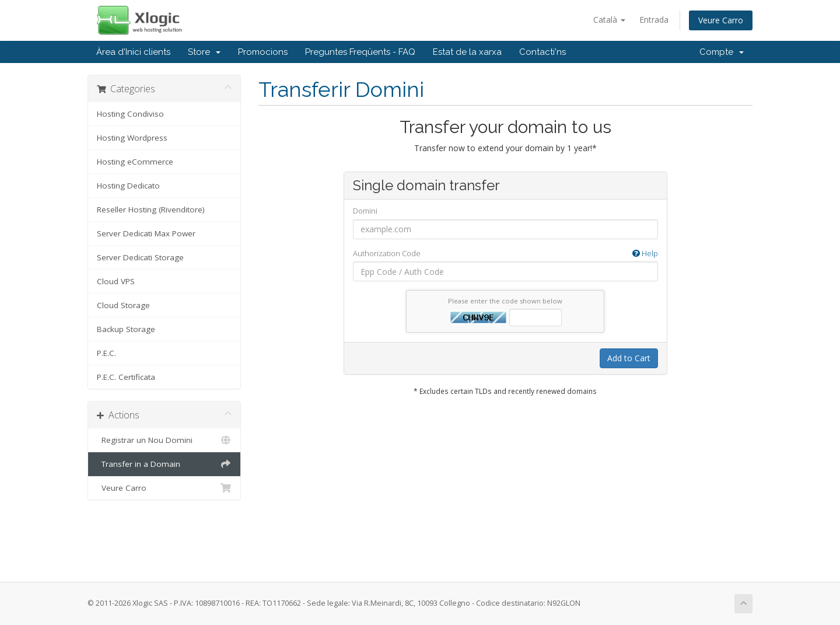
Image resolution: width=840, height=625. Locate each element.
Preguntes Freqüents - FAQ (360, 52)
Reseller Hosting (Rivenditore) (151, 210)
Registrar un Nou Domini (164, 440)
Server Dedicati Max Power (146, 233)
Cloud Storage (123, 305)
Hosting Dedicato (128, 186)
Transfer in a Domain (164, 464)
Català (609, 20)
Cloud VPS (116, 281)
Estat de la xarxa (467, 52)
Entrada (654, 20)
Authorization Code (505, 254)
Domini (365, 211)
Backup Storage (126, 329)
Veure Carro (721, 20)
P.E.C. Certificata (126, 377)
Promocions (263, 52)
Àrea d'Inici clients (133, 52)
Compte (722, 52)
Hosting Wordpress (132, 138)
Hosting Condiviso (130, 114)
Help (645, 253)
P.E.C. (106, 353)
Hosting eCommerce (135, 162)
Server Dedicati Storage (140, 257)
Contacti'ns (542, 52)
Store (204, 52)
